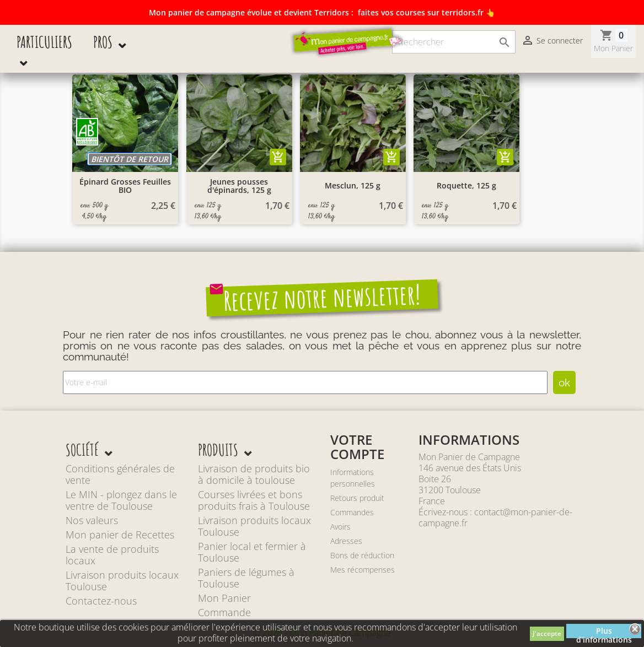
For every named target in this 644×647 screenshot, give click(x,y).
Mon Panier (224, 598)
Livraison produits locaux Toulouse (122, 581)
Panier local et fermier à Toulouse (252, 552)
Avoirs (340, 527)
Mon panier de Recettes (120, 535)
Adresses (346, 541)
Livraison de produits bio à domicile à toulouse (254, 474)
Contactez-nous (101, 601)
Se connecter (552, 41)
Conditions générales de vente (120, 474)
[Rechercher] (454, 42)
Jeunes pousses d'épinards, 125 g (239, 186)
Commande (224, 612)
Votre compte (357, 447)
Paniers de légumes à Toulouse (246, 578)
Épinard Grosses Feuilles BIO (125, 186)
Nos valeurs (92, 520)
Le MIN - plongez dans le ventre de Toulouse (121, 500)
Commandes (352, 512)
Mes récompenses (363, 570)
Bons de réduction (362, 555)
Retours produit (357, 498)
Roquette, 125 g (466, 185)
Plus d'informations (604, 632)
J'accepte (547, 633)
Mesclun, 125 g (353, 185)
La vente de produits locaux (112, 555)
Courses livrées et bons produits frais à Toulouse (254, 500)
